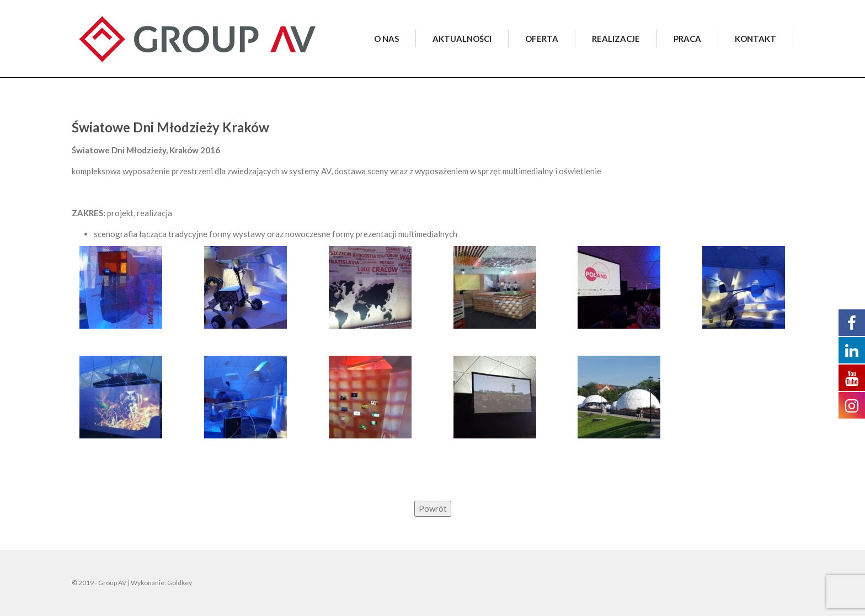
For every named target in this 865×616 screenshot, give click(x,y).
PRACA (687, 39)
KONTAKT (755, 39)
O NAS (386, 39)
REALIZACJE (616, 39)
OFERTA (542, 39)
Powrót (433, 508)
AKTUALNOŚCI (462, 39)
